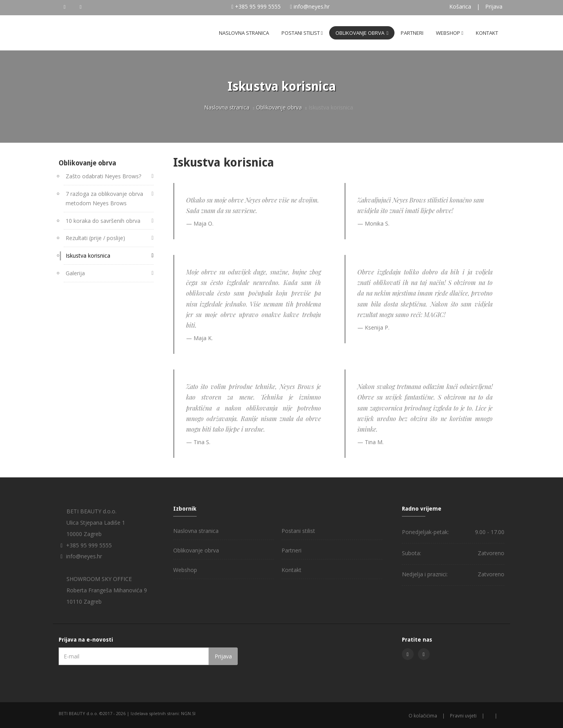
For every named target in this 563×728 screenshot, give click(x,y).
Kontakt (487, 33)
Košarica (460, 6)
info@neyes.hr (312, 6)
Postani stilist (302, 33)
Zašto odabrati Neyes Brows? (103, 176)
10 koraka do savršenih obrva (103, 221)
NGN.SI (188, 713)
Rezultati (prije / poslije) (95, 238)
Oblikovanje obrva (362, 33)
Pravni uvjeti (463, 716)
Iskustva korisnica (88, 256)
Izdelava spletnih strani (155, 713)
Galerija (75, 273)
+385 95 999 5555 (258, 6)
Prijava (494, 6)
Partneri (412, 33)
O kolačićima (423, 716)
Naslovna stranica (244, 33)
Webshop (450, 33)
